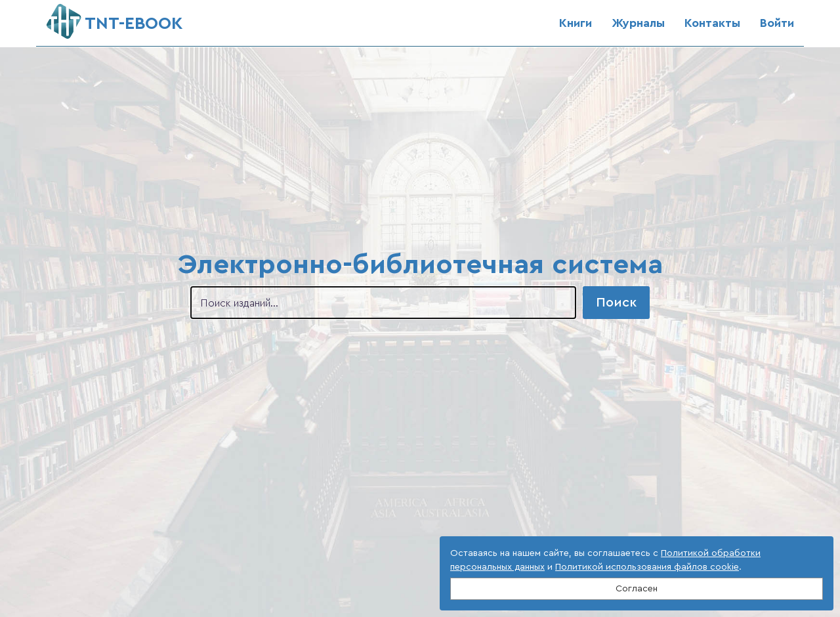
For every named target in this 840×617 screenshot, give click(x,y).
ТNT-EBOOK (115, 18)
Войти (777, 23)
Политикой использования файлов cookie (647, 567)
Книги (576, 23)
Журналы (638, 23)
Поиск (616, 303)
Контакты (712, 23)
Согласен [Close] (637, 589)
